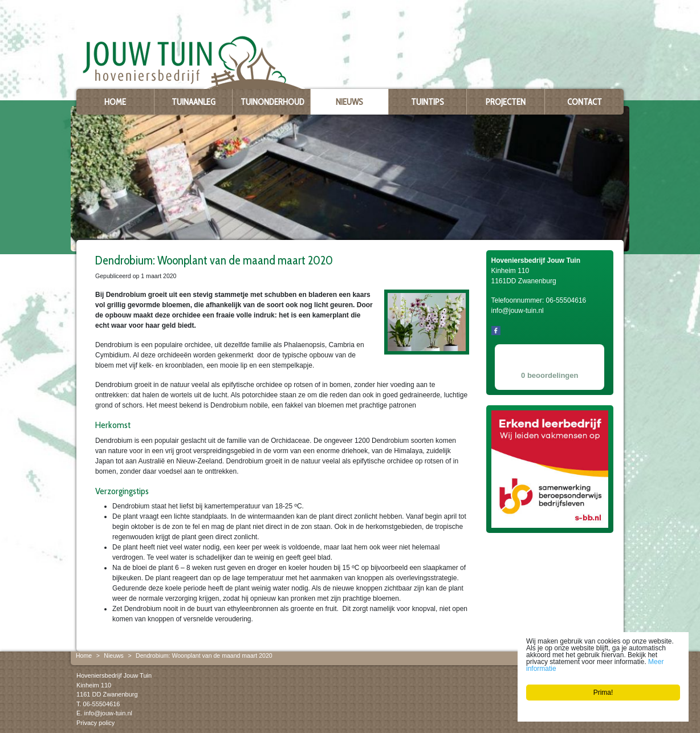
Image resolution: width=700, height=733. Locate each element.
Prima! (603, 693)
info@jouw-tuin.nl (108, 713)
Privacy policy (95, 723)
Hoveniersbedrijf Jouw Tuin (114, 675)
